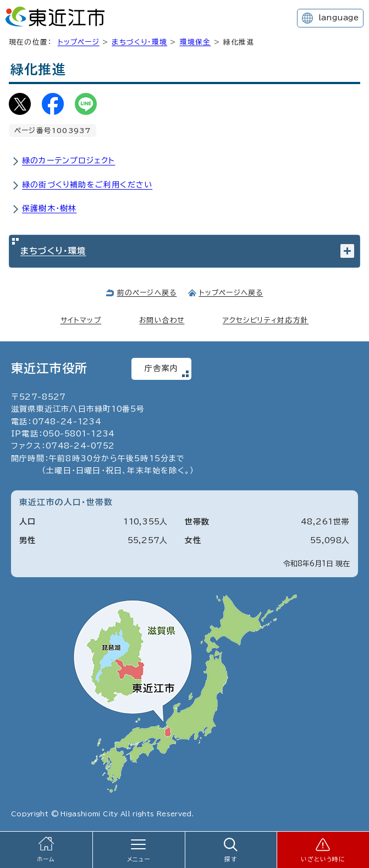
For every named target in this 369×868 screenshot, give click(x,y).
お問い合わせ (162, 320)
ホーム (46, 859)
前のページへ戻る (147, 293)
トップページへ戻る (231, 293)
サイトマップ (81, 320)
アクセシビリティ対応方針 (266, 320)
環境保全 (195, 42)
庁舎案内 (161, 368)
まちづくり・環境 (139, 42)
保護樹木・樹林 (49, 208)
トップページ (79, 42)
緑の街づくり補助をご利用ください (87, 185)
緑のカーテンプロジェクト (68, 161)
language (338, 18)
